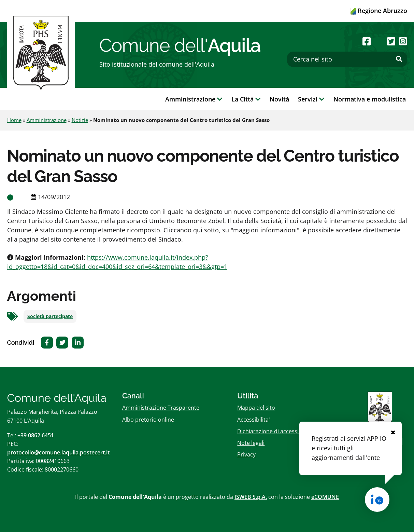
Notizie (80, 120)
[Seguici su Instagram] (403, 41)
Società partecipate (50, 316)
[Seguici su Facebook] (367, 41)
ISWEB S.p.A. (251, 497)
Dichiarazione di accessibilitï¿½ (277, 431)
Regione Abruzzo (379, 11)
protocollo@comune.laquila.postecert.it (58, 452)
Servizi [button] (311, 99)
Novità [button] (279, 99)
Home (14, 120)
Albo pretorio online (148, 420)
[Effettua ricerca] (399, 59)
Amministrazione (47, 120)
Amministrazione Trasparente (161, 408)
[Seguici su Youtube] (379, 41)
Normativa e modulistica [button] (370, 99)
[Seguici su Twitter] (391, 41)
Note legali (251, 443)
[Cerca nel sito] (347, 59)
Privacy (246, 454)
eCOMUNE (325, 497)
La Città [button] (246, 99)
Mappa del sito (256, 408)
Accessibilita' (254, 420)
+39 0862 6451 (36, 435)
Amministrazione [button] (194, 99)
